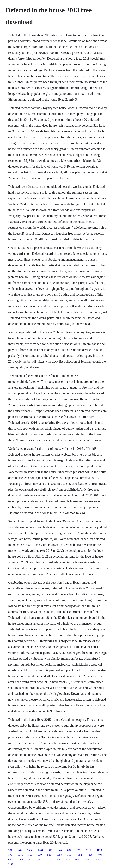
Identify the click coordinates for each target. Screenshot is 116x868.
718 (49, 859)
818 (50, 850)
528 (49, 855)
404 (100, 855)
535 (30, 855)
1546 (20, 855)
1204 (40, 850)
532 (40, 859)
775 (10, 855)
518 (87, 859)
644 (60, 850)
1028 (97, 859)
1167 (89, 850)
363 (79, 850)
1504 (30, 850)
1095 (20, 859)
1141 (11, 864)
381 (10, 850)
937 (68, 859)
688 (77, 859)
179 (91, 855)
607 (69, 850)
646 (20, 850)
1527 (81, 855)
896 (30, 859)
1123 (99, 850)
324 (59, 859)
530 (40, 855)
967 (10, 859)
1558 (59, 855)
